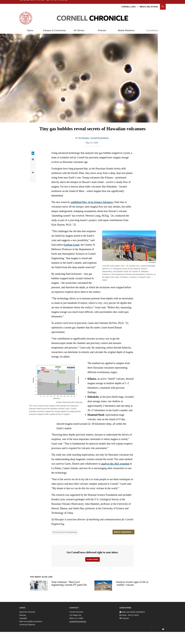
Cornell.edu (129, 3)
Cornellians (152, 27)
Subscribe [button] (92, 571)
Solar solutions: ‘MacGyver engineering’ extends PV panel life (69, 595)
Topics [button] (30, 27)
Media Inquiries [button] (123, 544)
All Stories (79, 27)
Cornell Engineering (100, 150)
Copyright (23, 630)
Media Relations (149, 3)
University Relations (27, 637)
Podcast (102, 27)
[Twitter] (158, 641)
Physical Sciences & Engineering (65, 544)
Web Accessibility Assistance (31, 633)
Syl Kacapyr (84, 150)
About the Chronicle (27, 624)
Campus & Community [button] (54, 27)
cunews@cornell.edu (78, 633)
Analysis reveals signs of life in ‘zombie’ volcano (132, 595)
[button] (163, 3)
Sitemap (23, 627)
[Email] (163, 641)
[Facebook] (152, 641)
